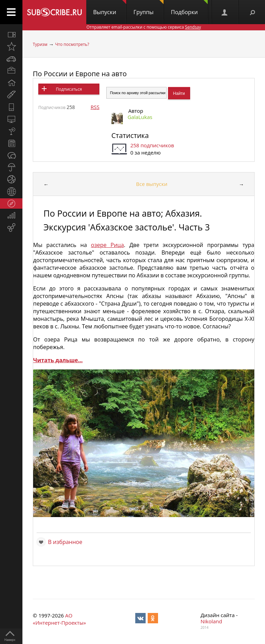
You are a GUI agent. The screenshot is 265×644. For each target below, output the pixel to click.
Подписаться (69, 89)
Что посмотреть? (72, 44)
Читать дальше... (58, 360)
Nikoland (211, 621)
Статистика (130, 135)
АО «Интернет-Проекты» (59, 619)
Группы (149, 8)
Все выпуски (152, 184)
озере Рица (107, 245)
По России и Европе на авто (80, 74)
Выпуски (110, 8)
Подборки (189, 8)
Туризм (40, 44)
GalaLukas (140, 117)
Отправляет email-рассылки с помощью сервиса (144, 27)
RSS (95, 107)
